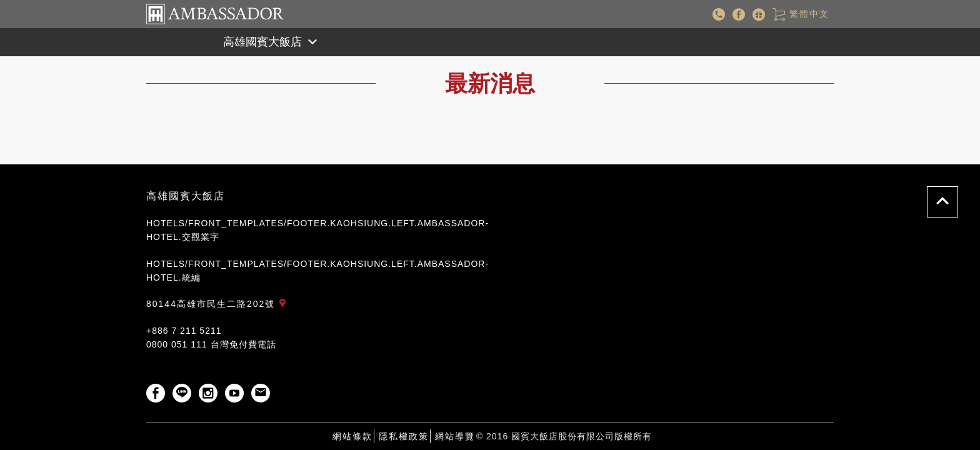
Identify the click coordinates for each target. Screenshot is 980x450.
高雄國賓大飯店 (186, 196)
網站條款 (352, 436)
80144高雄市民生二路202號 (219, 304)
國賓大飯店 (215, 14)
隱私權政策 (404, 436)
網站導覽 (455, 436)
